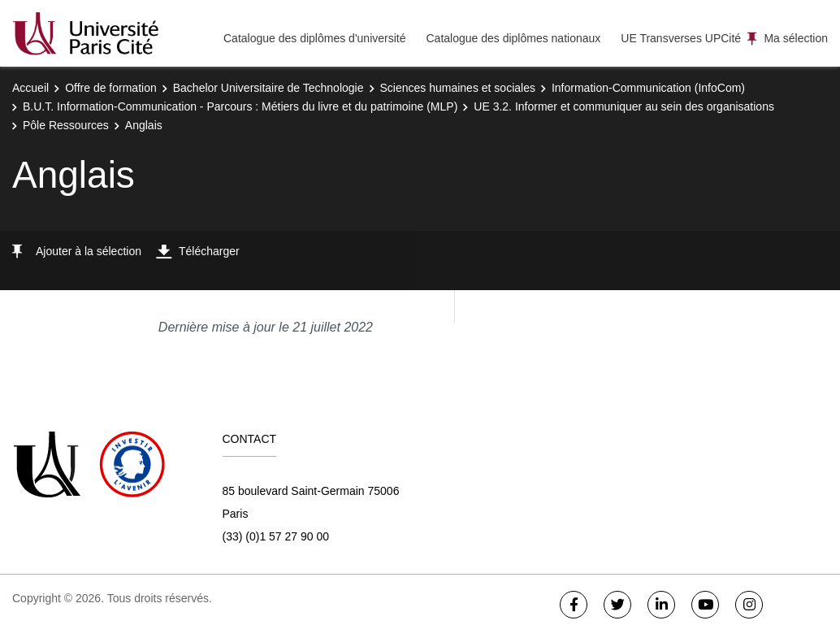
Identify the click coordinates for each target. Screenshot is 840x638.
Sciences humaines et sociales (458, 88)
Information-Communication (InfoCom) (648, 88)
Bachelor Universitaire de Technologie (268, 88)
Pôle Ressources (66, 125)
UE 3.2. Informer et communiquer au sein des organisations (624, 106)
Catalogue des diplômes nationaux (513, 38)
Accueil (30, 88)
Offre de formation (111, 88)
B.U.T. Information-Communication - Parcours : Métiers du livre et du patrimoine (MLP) (240, 106)
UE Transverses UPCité (681, 38)
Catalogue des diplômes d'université (314, 38)
